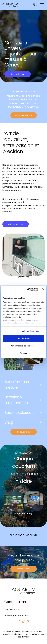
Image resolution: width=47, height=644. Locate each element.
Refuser (24, 353)
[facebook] (19, 622)
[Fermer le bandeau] (43, 289)
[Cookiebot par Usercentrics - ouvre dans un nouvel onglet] (28, 289)
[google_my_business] (28, 622)
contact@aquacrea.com (17, 616)
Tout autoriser (24, 338)
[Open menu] (42, 5)
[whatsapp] (24, 622)
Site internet (17, 634)
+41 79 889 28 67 (13, 610)
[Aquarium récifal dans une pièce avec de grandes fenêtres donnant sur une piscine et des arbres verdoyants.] (13, 501)
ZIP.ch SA (30, 634)
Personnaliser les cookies (24, 346)
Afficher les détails (31, 331)
